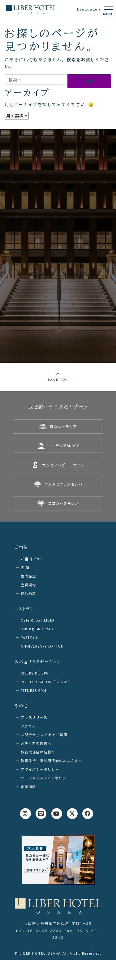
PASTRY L (30, 637)
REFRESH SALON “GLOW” (45, 682)
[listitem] (58, 427)
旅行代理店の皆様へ (38, 752)
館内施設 (28, 576)
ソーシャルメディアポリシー (45, 778)
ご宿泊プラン (32, 559)
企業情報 (28, 787)
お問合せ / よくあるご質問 (44, 735)
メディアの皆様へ (36, 743)
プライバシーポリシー (40, 769)
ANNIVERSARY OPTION (42, 646)
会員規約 (28, 585)
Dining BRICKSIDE (38, 629)
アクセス (28, 726)
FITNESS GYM (34, 690)
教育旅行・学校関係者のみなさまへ (51, 761)
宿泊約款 (28, 593)
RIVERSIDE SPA (34, 673)
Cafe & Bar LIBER (38, 620)
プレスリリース (34, 717)
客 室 (25, 567)
